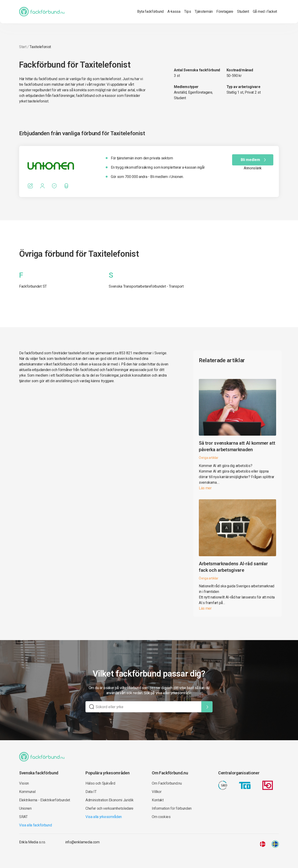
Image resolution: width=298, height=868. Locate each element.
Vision (24, 783)
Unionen (25, 808)
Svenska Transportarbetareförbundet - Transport (146, 286)
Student (243, 12)
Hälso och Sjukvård (100, 783)
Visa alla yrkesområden (104, 817)
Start (23, 47)
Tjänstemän (204, 12)
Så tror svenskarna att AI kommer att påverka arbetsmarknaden (237, 446)
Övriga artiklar (209, 458)
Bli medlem (254, 160)
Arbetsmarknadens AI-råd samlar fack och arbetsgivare (233, 567)
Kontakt (158, 800)
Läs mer (205, 488)
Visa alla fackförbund (35, 825)
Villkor (157, 792)
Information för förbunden (172, 808)
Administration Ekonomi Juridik (109, 800)
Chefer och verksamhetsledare (109, 808)
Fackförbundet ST (33, 286)
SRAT (23, 817)
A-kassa (174, 12)
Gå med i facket (265, 12)
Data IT (91, 792)
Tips (188, 12)
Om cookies (161, 817)
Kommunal (27, 792)
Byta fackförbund (150, 12)
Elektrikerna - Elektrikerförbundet (45, 800)
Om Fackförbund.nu (167, 783)
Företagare (225, 12)
